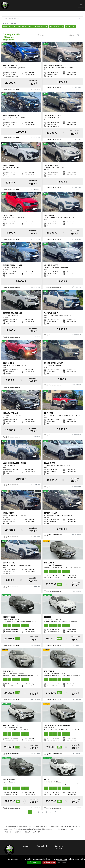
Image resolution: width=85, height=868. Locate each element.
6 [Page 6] (51, 812)
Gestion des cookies (59, 847)
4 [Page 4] (43, 812)
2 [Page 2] (34, 812)
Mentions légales (42, 846)
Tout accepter (34, 862)
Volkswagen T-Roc (41, 26)
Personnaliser (62, 862)
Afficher (72, 35)
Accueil (26, 846)
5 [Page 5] (47, 812)
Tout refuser (49, 862)
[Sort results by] (56, 35)
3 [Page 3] (38, 812)
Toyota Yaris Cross (57, 26)
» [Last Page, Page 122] (63, 812)
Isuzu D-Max (70, 26)
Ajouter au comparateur (13, 89)
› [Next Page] (59, 812)
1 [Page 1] (30, 812)
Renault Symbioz (9, 26)
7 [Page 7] (55, 812)
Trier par (41, 35)
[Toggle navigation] (81, 5)
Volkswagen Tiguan (25, 26)
